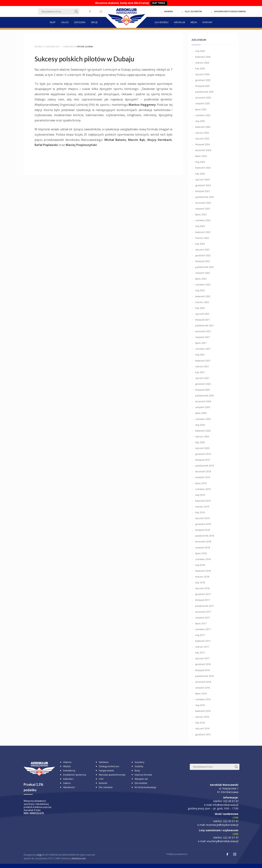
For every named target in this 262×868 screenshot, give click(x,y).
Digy (39, 855)
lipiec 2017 (201, 623)
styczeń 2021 (202, 378)
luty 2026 (200, 68)
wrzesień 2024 (203, 150)
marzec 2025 (202, 133)
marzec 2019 (202, 507)
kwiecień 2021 (203, 361)
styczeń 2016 (202, 728)
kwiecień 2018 (203, 571)
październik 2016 (205, 676)
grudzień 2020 (203, 384)
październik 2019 (205, 466)
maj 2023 (200, 226)
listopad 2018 (203, 530)
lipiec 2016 (201, 693)
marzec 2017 (202, 647)
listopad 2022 (203, 261)
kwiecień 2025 (203, 127)
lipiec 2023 (201, 214)
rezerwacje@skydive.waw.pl (222, 825)
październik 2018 (205, 536)
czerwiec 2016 (203, 699)
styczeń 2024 (202, 179)
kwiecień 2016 (203, 711)
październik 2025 (205, 92)
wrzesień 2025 (203, 98)
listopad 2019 (203, 460)
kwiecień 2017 (203, 641)
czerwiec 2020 (203, 419)
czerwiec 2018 (203, 559)
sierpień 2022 (203, 273)
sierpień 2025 (203, 103)
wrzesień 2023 (203, 203)
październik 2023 (205, 197)
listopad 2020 (203, 390)
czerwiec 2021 (203, 349)
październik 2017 (205, 606)
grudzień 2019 (203, 454)
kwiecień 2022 (203, 296)
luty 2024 (200, 174)
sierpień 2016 (203, 688)
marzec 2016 (202, 717)
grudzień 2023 (203, 185)
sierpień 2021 (203, 337)
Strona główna (85, 47)
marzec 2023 (202, 238)
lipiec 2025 (201, 109)
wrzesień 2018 (203, 541)
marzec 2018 (202, 577)
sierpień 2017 (203, 618)
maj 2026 (200, 51)
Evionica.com (79, 858)
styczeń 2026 (202, 74)
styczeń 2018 (202, 588)
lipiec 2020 (201, 413)
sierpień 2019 (203, 477)
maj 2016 (200, 705)
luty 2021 (200, 372)
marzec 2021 (202, 366)
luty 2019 (200, 512)
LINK (235, 817)
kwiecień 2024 (203, 168)
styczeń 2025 (202, 139)
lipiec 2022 (201, 279)
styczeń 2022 (202, 314)
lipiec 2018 (201, 553)
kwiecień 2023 (203, 232)
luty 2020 (200, 442)
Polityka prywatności (177, 854)
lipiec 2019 (201, 483)
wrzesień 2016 (203, 682)
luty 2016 (200, 723)
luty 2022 (200, 308)
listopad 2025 (203, 86)
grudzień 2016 (203, 664)
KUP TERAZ (159, 3)
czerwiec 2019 (203, 489)
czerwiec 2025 (203, 115)
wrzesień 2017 (203, 612)
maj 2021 (200, 355)
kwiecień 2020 (203, 431)
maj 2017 (200, 635)
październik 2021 (205, 325)
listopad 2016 (203, 670)
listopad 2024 (203, 144)
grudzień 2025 (203, 80)
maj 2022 (200, 290)
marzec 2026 (202, 63)
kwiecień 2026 (203, 57)
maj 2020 (200, 425)
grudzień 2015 (203, 734)
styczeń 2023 (202, 250)
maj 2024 (200, 162)
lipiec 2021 (201, 343)
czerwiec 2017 (203, 629)
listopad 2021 (203, 320)
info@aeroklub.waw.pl (226, 805)
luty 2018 (200, 582)
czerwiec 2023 (203, 220)
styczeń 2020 (202, 448)
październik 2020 (205, 396)
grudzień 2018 (203, 524)
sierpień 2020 (203, 407)
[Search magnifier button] (76, 11)
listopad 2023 (203, 191)
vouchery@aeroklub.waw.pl (222, 841)
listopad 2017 (203, 600)
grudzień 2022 (203, 255)
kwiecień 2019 (203, 501)
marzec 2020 (202, 436)
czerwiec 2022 (203, 284)
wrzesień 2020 (203, 401)
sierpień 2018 (203, 547)
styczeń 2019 (202, 518)
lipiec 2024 (201, 156)
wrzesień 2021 (203, 331)
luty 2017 (200, 653)
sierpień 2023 (203, 209)
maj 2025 (200, 121)
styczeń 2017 (202, 658)
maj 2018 (200, 565)
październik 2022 (205, 267)
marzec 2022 (202, 302)
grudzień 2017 (203, 594)
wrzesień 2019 (203, 471)
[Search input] (57, 11)
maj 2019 (200, 495)
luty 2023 (200, 244)
